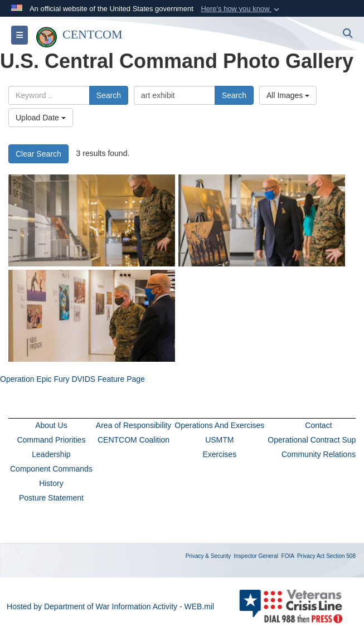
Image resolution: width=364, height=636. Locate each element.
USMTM (219, 440)
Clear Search (38, 154)
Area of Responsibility (134, 425)
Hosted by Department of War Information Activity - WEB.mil (110, 606)
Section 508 (341, 556)
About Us (51, 425)
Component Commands (51, 469)
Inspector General (256, 556)
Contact (318, 425)
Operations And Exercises (219, 425)
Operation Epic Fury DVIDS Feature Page (72, 379)
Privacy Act (311, 556)
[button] (241, 9)
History (51, 483)
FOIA (288, 556)
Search (109, 95)
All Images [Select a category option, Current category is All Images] (288, 95)
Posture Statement (51, 498)
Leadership (51, 454)
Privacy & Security (208, 556)
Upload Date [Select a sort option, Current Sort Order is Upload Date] (41, 118)
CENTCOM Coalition (134, 440)
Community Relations (319, 454)
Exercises (219, 454)
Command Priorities (51, 440)
